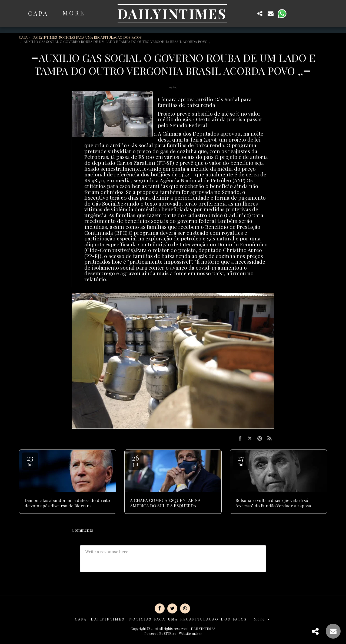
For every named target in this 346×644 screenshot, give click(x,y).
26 (135, 460)
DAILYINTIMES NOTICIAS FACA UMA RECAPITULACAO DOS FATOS (87, 37)
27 (241, 460)
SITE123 (170, 633)
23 (30, 460)
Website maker (190, 633)
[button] (249, 13)
